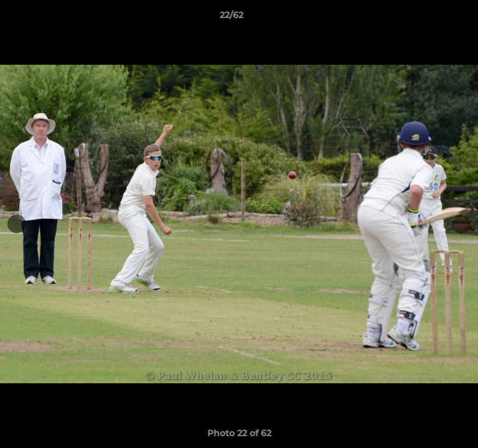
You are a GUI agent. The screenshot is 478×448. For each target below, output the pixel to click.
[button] (433, 18)
